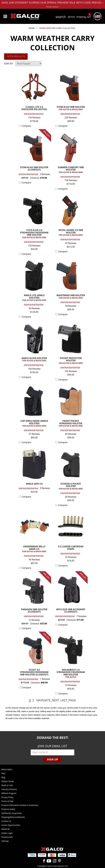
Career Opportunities (11, 825)
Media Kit (6, 829)
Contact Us (6, 821)
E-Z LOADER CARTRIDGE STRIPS (71, 548)
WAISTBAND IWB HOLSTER (71, 297)
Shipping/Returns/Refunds (13, 817)
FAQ (3, 773)
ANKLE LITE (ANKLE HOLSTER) (34, 298)
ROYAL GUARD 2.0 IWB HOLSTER (71, 233)
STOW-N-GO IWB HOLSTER (71, 108)
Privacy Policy (7, 797)
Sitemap (5, 841)
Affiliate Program (9, 793)
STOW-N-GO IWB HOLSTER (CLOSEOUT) (34, 169)
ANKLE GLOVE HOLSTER (34, 360)
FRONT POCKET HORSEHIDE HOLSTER (71, 423)
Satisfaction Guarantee (11, 813)
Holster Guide (8, 781)
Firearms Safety (8, 809)
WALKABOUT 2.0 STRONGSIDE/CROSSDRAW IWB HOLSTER (71, 674)
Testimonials (7, 837)
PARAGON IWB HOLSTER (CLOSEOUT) (34, 611)
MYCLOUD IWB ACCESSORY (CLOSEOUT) (71, 611)
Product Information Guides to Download (20, 805)
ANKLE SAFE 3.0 (34, 484)
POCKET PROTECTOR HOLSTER (71, 361)
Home (32, 28)
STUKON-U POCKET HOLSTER (71, 486)
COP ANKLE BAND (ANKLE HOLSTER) (34, 423)
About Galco (7, 769)
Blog (3, 777)
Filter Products (16, 56)
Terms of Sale (7, 801)
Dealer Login (7, 833)
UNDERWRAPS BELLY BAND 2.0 (34, 549)
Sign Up (52, 759)
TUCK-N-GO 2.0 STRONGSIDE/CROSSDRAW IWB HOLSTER (34, 234)
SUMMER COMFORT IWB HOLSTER (71, 170)
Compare (26, 126)
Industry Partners (9, 789)
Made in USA (7, 785)
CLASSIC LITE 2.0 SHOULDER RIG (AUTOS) (34, 108)
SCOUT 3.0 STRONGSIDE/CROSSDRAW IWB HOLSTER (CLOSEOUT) (34, 672)
